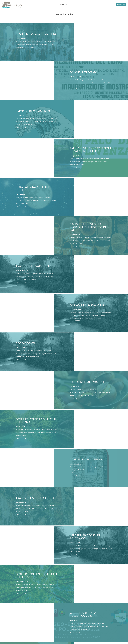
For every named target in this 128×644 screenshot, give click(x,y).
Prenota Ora (121, 5)
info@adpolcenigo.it (50, 624)
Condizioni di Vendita (84, 624)
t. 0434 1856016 (49, 621)
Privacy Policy (81, 615)
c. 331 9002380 (60, 621)
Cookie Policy (81, 621)
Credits (79, 627)
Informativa (81, 618)
